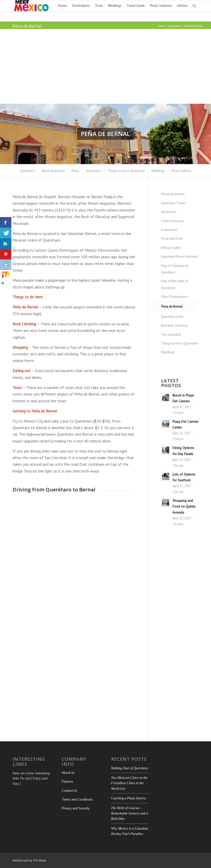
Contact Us (69, 791)
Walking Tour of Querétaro (130, 768)
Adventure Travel (173, 203)
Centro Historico (173, 221)
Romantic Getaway (174, 325)
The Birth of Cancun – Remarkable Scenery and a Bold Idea (130, 813)
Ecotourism (169, 230)
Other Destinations (174, 297)
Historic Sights (171, 248)
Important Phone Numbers (180, 257)
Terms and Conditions (77, 799)
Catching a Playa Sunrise (129, 798)
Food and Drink (172, 239)
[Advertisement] (105, 66)
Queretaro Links (172, 317)
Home (161, 26)
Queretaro (174, 26)
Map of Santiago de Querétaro (175, 269)
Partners (68, 782)
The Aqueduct (171, 335)
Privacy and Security (76, 808)
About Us (68, 773)
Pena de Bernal (27, 26)
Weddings (168, 352)
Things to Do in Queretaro (180, 343)
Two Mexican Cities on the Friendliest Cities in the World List (129, 783)
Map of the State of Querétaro (175, 284)
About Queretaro (173, 194)
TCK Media (40, 860)
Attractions (169, 212)
